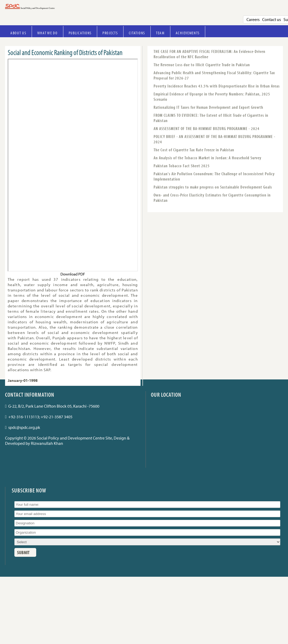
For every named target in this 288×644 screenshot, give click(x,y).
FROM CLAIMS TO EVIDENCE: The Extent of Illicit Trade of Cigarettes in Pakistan (211, 118)
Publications (80, 33)
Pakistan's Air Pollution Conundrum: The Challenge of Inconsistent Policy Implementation (214, 176)
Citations (137, 33)
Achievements (188, 33)
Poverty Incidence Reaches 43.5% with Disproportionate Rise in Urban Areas (217, 86)
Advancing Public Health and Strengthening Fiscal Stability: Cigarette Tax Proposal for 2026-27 (214, 75)
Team (160, 33)
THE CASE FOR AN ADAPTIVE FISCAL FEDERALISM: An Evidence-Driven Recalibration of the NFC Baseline (209, 54)
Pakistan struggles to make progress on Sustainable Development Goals (213, 187)
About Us (18, 33)
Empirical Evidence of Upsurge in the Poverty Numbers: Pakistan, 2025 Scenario (212, 97)
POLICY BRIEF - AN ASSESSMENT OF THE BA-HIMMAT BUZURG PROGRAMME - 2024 (214, 139)
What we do (48, 33)
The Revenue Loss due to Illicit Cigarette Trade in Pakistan (202, 65)
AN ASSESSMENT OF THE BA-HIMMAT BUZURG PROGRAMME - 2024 (207, 128)
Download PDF (73, 274)
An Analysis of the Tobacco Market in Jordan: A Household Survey (207, 158)
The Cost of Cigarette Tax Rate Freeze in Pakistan (194, 150)
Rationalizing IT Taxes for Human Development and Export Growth (208, 107)
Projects (110, 33)
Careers (253, 19)
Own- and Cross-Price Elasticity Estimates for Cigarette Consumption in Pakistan (212, 198)
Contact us (271, 19)
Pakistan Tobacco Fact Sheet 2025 (182, 166)
